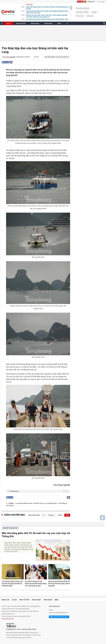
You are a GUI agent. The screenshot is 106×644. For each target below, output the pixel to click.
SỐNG (59, 24)
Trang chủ (5, 600)
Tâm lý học (80, 16)
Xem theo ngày (34, 515)
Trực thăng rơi (63, 503)
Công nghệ (48, 600)
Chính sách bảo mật (7, 619)
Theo (38, 491)
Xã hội (36, 57)
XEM (67, 515)
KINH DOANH (35, 24)
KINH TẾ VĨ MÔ (21, 24)
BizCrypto (90, 16)
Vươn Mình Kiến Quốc (83, 8)
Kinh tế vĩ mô (24, 600)
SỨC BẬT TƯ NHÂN (82, 12)
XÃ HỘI (9, 24)
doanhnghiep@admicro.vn (61, 613)
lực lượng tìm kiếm (51, 503)
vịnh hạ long (10, 505)
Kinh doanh (36, 600)
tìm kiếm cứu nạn (39, 503)
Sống (56, 600)
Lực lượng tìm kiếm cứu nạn (24, 503)
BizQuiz (94, 12)
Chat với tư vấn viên (59, 617)
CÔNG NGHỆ (48, 24)
